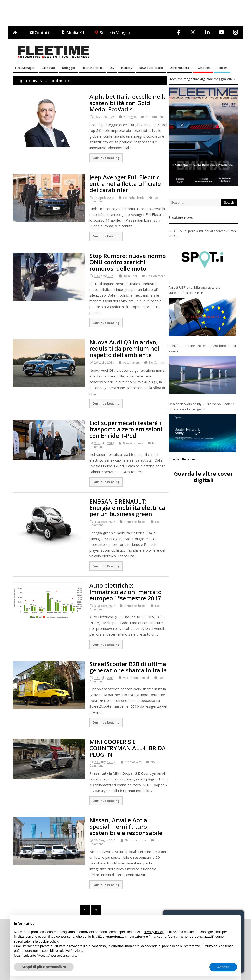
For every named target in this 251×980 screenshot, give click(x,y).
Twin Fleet (203, 68)
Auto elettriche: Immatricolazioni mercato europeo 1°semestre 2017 (125, 592)
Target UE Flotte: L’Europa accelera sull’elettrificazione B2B (195, 290)
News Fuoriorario (151, 68)
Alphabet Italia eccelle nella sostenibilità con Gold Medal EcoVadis (128, 103)
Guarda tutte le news (183, 459)
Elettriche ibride (134, 198)
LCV (112, 68)
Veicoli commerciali (136, 678)
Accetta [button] (223, 967)
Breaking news (133, 443)
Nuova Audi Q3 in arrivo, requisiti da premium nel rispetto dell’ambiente (124, 348)
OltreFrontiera (179, 68)
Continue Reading (106, 158)
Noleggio (69, 68)
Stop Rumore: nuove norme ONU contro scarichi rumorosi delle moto (128, 262)
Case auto (48, 68)
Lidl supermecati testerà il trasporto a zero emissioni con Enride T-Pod (126, 429)
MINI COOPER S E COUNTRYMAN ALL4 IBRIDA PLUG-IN (128, 748)
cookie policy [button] (48, 941)
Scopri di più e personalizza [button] (44, 967)
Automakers (131, 362)
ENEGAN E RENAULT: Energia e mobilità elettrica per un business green (127, 508)
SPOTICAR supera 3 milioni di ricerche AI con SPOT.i (202, 233)
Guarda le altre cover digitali (204, 477)
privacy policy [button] (154, 932)
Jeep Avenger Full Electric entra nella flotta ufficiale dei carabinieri (125, 183)
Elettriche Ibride (92, 68)
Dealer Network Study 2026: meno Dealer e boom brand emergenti (202, 407)
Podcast (222, 68)
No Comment (155, 117)
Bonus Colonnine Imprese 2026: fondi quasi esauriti (202, 348)
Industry (127, 68)
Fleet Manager (25, 68)
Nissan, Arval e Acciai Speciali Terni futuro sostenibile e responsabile (126, 826)
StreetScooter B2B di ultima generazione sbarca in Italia (128, 667)
